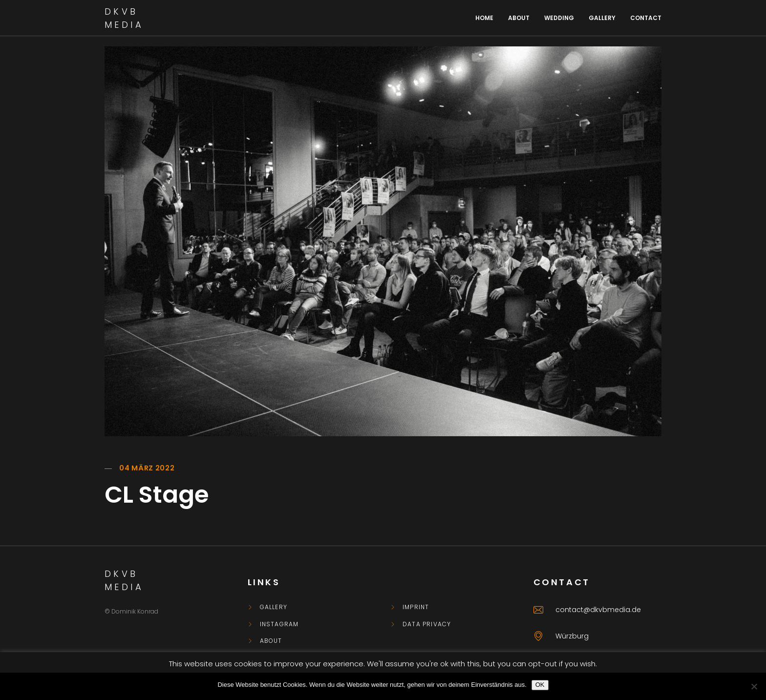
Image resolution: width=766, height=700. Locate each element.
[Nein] (754, 686)
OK (540, 685)
